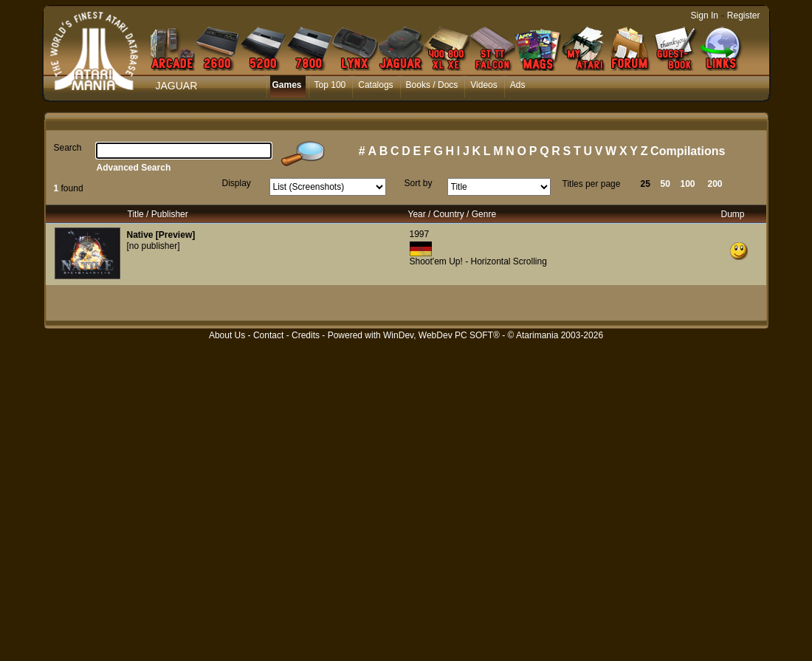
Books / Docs (432, 85)
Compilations (688, 151)
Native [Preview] (161, 235)
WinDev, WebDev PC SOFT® (441, 335)
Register (744, 16)
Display (237, 183)
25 (646, 184)
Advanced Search (134, 168)
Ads (518, 85)
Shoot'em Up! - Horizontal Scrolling (478, 261)
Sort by (419, 183)
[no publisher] (154, 246)
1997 (420, 234)
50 (665, 184)
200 (715, 184)
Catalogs (375, 85)
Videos (484, 85)
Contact (268, 335)
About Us (227, 335)
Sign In (705, 16)
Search (68, 148)
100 (688, 184)
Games (287, 85)
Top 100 (330, 85)
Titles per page (592, 184)
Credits (306, 335)
